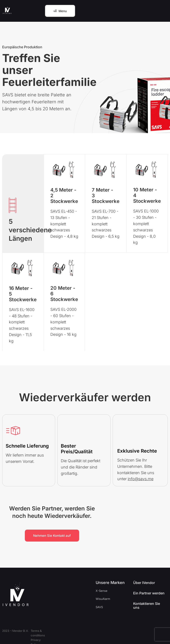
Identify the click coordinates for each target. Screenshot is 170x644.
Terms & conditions (44, 631)
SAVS (99, 607)
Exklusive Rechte (137, 451)
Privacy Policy (70, 631)
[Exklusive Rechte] (125, 435)
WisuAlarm (103, 599)
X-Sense (102, 591)
